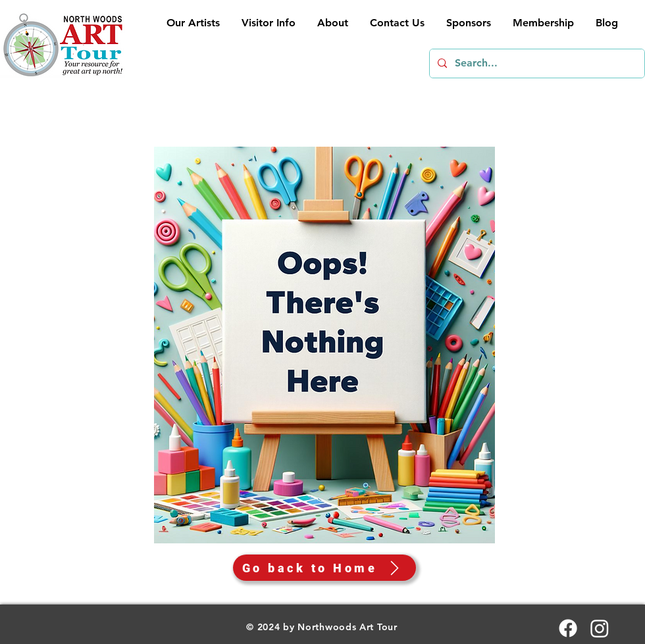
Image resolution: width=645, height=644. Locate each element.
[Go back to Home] (324, 568)
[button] (268, 23)
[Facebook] (568, 628)
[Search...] (536, 63)
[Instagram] (600, 628)
